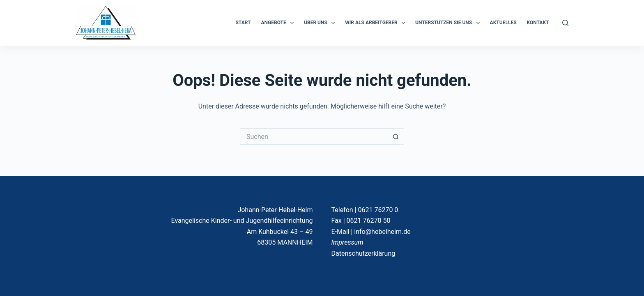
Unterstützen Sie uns (449, 23)
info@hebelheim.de (382, 232)
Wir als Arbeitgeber (377, 23)
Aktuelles (503, 23)
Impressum (347, 242)
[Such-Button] (396, 136)
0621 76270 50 (369, 221)
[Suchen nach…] (314, 136)
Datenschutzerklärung (363, 253)
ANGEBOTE (279, 23)
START (243, 23)
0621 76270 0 (378, 210)
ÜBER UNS (321, 23)
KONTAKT (538, 23)
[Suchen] (565, 23)
